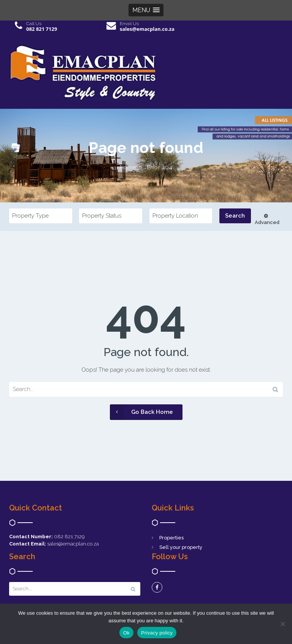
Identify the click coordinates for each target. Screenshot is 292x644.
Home (128, 167)
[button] (146, 10)
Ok (126, 633)
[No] (282, 624)
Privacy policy (157, 633)
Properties (171, 538)
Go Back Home (141, 412)
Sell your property (181, 547)
